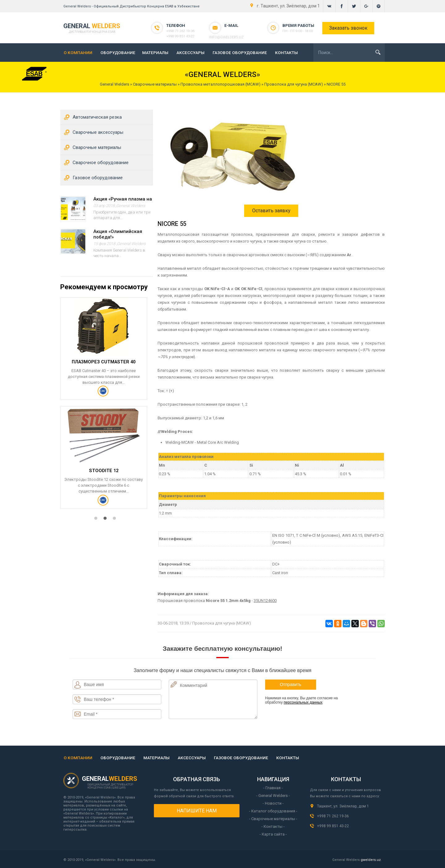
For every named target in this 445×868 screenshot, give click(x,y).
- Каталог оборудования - (273, 811)
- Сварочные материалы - (273, 819)
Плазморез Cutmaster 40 (103, 363)
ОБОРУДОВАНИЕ (118, 53)
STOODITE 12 (103, 473)
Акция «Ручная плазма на (123, 199)
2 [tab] (107, 523)
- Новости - (273, 803)
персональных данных (303, 702)
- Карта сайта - (273, 834)
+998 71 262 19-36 (178, 31)
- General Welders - (273, 796)
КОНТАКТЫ (286, 53)
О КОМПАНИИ (78, 53)
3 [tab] (116, 523)
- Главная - (273, 788)
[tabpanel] (107, 408)
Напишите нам (197, 811)
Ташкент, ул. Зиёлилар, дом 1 (343, 806)
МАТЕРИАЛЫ (155, 53)
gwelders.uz (371, 860)
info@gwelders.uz (239, 31)
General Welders (131, 206)
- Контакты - (273, 826)
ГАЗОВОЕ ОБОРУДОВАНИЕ (240, 53)
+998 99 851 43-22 (178, 36)
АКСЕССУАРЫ (191, 53)
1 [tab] (97, 523)
